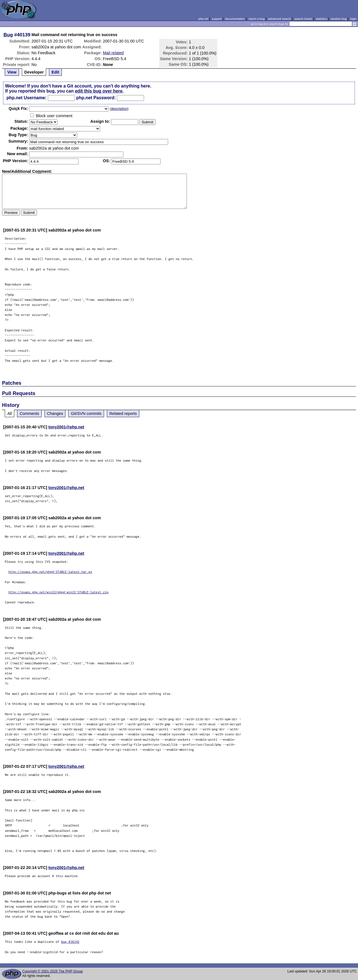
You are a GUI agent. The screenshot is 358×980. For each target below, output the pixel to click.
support (217, 19)
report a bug (256, 19)
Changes (55, 414)
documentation (235, 19)
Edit (55, 72)
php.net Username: (26, 98)
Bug (8, 35)
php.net (203, 19)
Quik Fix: (18, 108)
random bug (339, 19)
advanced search (279, 19)
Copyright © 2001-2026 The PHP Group (52, 971)
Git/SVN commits (86, 414)
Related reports (123, 414)
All (10, 414)
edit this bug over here (99, 91)
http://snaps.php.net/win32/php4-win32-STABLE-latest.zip (58, 592)
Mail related (113, 53)
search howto (303, 19)
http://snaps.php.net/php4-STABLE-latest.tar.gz (50, 572)
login (353, 19)
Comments (29, 414)
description (119, 109)
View (12, 72)
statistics (322, 19)
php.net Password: (96, 98)
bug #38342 (70, 942)
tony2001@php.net (66, 427)
